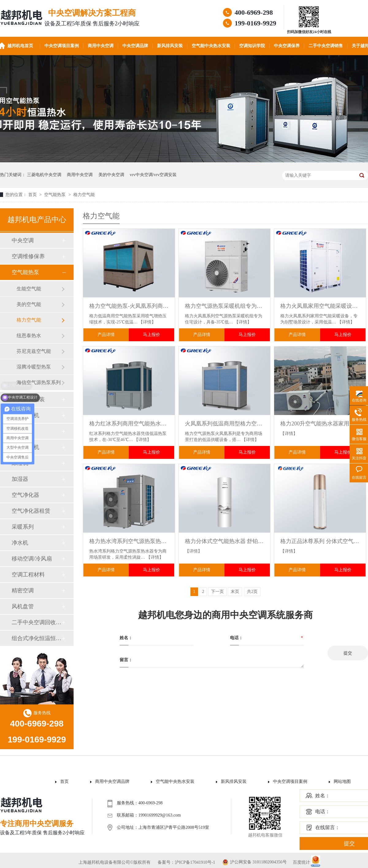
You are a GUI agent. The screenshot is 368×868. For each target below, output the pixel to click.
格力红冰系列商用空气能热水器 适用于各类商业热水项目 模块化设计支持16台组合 (129, 424)
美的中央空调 (111, 175)
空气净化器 (25, 495)
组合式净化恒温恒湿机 (36, 638)
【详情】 (147, 322)
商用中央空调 (101, 46)
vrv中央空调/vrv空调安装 (153, 175)
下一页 (217, 592)
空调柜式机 (25, 447)
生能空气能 (29, 289)
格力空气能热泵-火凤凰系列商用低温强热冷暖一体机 (129, 306)
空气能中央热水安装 (211, 46)
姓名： (323, 796)
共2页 (252, 592)
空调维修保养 (28, 256)
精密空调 (23, 591)
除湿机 (20, 463)
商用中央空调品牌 (112, 781)
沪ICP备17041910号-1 (195, 862)
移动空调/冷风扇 (32, 559)
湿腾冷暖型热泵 (34, 367)
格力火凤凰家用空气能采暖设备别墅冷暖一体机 (320, 306)
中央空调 (23, 240)
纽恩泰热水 (29, 336)
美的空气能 (29, 304)
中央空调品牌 (135, 46)
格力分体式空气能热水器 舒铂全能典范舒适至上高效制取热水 (225, 541)
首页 (33, 195)
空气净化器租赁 (31, 511)
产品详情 (106, 335)
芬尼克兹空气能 (34, 351)
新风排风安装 (170, 46)
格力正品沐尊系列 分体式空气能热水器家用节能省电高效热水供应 (320, 541)
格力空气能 (84, 195)
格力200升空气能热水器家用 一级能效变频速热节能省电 (320, 424)
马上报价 (151, 335)
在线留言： (328, 827)
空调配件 (23, 431)
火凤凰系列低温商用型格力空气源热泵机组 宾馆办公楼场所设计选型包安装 (225, 424)
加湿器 (20, 479)
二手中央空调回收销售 (36, 622)
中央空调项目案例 (62, 46)
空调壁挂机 (25, 415)
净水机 (20, 543)
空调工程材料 (28, 575)
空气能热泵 (56, 195)
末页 (235, 592)
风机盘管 (23, 606)
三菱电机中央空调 (44, 175)
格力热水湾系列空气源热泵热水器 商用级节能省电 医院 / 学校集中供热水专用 (129, 541)
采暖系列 (23, 527)
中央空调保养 (287, 46)
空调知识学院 (252, 46)
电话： (323, 811)
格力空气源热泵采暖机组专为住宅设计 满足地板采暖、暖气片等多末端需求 (225, 306)
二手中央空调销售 (326, 46)
